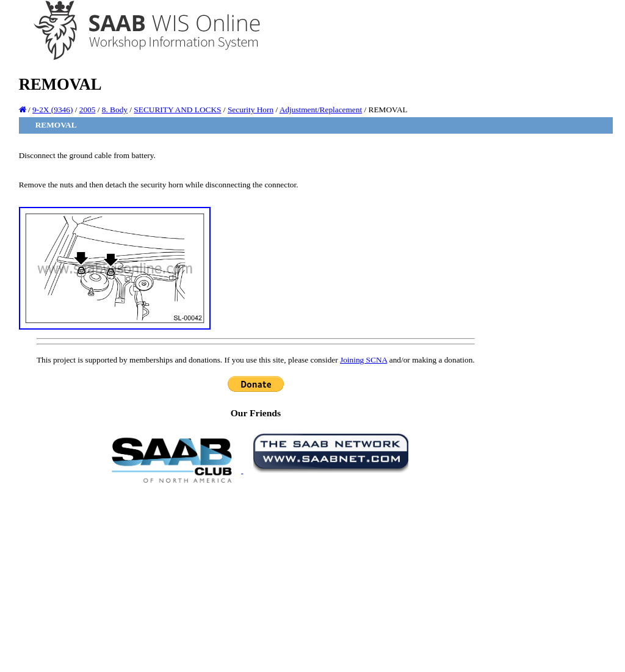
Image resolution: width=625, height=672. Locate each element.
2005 (88, 110)
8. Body (115, 110)
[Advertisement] (256, 577)
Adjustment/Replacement (321, 110)
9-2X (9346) (52, 110)
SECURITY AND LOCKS (177, 110)
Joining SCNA (363, 360)
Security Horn (251, 110)
